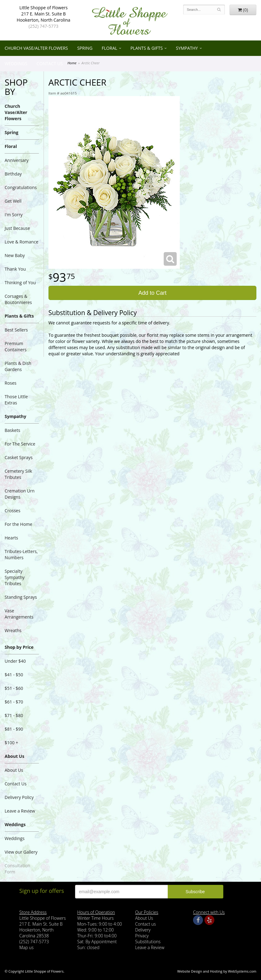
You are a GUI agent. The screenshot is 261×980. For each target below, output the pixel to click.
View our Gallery (21, 852)
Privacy (142, 936)
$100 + (11, 743)
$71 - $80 (14, 715)
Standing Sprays (21, 597)
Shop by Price (19, 647)
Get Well (13, 201)
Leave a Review (20, 811)
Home (72, 63)
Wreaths (13, 630)
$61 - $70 (14, 702)
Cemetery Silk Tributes (18, 474)
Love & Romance (21, 242)
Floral (109, 48)
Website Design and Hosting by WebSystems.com (217, 971)
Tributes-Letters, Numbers (21, 554)
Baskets (12, 430)
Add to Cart (152, 293)
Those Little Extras (16, 400)
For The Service (20, 444)
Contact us (146, 924)
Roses (11, 383)
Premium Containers (16, 346)
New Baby (15, 255)
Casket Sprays (19, 457)
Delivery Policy (19, 797)
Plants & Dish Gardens (18, 366)
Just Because (17, 228)
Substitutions (148, 942)
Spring (85, 48)
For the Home (19, 524)
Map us (27, 947)
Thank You (15, 269)
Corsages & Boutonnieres (18, 299)
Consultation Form (17, 869)
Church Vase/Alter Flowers (36, 48)
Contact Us (50, 63)
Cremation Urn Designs (20, 494)
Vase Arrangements (19, 614)
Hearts (11, 538)
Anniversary (17, 160)
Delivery (143, 930)
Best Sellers (16, 330)
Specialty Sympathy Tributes (15, 577)
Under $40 (15, 661)
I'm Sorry (14, 215)
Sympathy (187, 48)
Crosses (13, 511)
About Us (15, 756)
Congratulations (21, 187)
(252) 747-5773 (44, 26)
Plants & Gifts (147, 48)
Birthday (13, 174)
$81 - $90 (14, 729)
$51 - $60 (14, 688)
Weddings (16, 63)
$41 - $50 (14, 675)
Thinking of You (20, 283)
